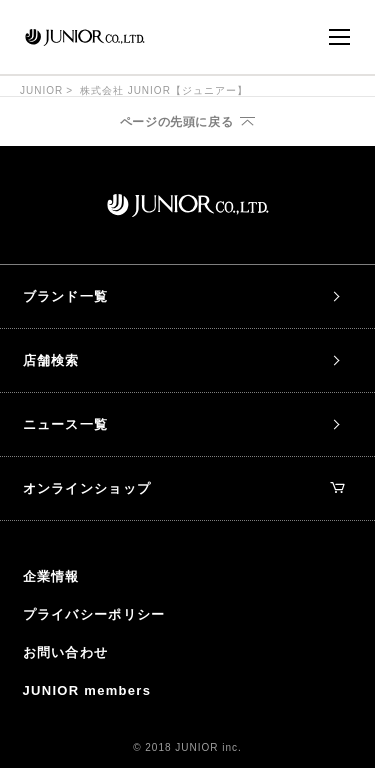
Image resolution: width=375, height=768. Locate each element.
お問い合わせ (66, 652)
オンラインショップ (184, 488)
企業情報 (51, 576)
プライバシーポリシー (94, 614)
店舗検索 (51, 360)
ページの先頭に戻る (176, 122)
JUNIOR (41, 90)
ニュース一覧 (66, 424)
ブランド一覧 (66, 296)
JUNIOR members (87, 690)
